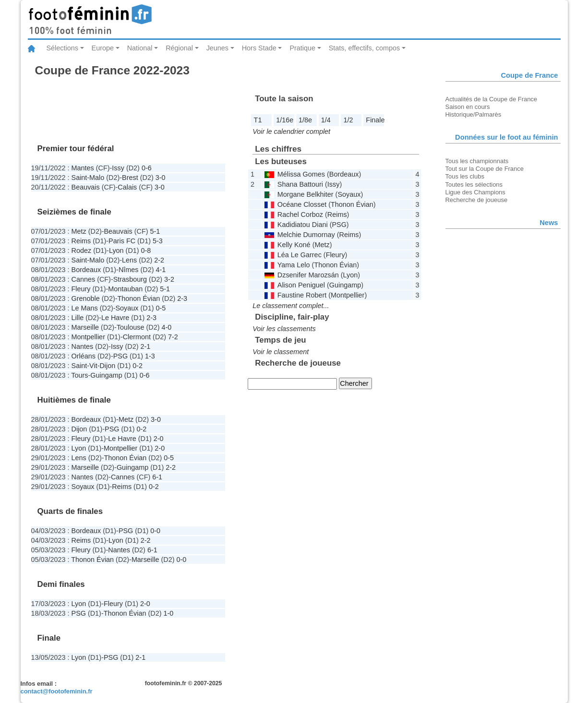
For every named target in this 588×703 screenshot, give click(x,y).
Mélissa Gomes (301, 174)
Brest (130, 178)
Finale (375, 120)
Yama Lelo (294, 265)
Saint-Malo (88, 178)
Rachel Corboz (300, 214)
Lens (129, 260)
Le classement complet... (291, 306)
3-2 (169, 279)
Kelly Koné (294, 245)
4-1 (161, 270)
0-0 (155, 531)
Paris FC (122, 241)
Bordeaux (86, 270)
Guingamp (106, 375)
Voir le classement (281, 352)
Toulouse (131, 327)
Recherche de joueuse (477, 200)
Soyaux (127, 308)
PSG (120, 356)
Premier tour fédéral (76, 149)
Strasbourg (130, 279)
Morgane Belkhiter (306, 194)
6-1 (157, 477)
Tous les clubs (465, 176)
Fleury (81, 289)
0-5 (161, 308)
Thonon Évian (139, 298)
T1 (258, 120)
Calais (127, 187)
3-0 (161, 178)
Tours (79, 375)
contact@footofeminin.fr (57, 691)
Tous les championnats (477, 161)
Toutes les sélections (474, 185)
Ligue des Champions (475, 192)
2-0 (159, 439)
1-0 (169, 613)
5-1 (155, 231)
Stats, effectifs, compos (365, 48)
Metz (79, 231)
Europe (103, 48)
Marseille (85, 327)
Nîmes (129, 270)
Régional (179, 48)
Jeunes (217, 48)
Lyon (116, 250)
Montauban (125, 289)
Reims (81, 241)
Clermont (137, 337)
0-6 (147, 168)
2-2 (159, 260)
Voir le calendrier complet (291, 131)
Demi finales (61, 584)
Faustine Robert (302, 295)
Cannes (84, 279)
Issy (118, 168)
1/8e (305, 120)
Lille (78, 318)
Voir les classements (284, 329)
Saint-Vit (84, 366)
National (140, 48)
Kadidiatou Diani (303, 225)
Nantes (83, 346)
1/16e (285, 120)
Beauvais (86, 187)
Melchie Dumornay (306, 235)
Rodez (82, 250)
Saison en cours (468, 107)
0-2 (138, 366)
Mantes (83, 168)
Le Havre (115, 318)
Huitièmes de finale (74, 400)
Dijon (107, 366)
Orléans (84, 356)
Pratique (302, 48)
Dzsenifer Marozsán (308, 275)
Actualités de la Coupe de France (492, 99)
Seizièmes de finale (74, 212)
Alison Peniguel (301, 285)
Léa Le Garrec (300, 255)
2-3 (182, 298)
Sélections (62, 48)
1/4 (326, 120)
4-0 (166, 327)
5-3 (158, 241)
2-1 (146, 346)
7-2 (173, 337)
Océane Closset (302, 204)
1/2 (348, 120)
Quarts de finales (70, 511)
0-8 (146, 250)
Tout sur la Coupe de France (485, 169)
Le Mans (85, 308)
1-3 (150, 356)
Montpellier (88, 337)
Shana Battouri (300, 184)
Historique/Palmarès (474, 114)
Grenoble (86, 298)
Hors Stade (259, 48)
